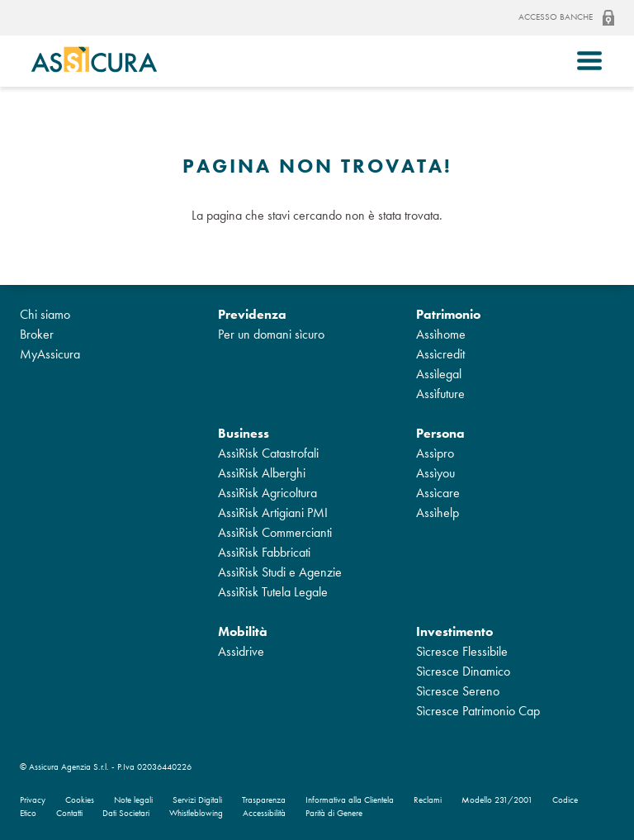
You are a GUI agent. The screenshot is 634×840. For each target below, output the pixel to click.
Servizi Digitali (197, 800)
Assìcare (438, 493)
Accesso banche (566, 18)
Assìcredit (440, 354)
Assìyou (435, 473)
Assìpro (435, 453)
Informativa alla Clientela (350, 800)
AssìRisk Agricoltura (267, 493)
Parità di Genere (334, 813)
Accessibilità (264, 813)
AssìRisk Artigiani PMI (273, 513)
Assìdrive (241, 651)
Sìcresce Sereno (458, 691)
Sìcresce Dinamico (463, 671)
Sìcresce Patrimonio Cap (478, 711)
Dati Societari (126, 813)
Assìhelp (438, 513)
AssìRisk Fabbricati (264, 552)
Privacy (33, 800)
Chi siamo (45, 314)
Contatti (69, 813)
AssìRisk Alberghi (262, 473)
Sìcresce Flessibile (462, 651)
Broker (37, 334)
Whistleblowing (196, 813)
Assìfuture (440, 394)
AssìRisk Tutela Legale (273, 592)
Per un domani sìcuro (271, 334)
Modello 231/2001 (497, 800)
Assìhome (441, 334)
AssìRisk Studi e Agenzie (280, 572)
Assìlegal (439, 374)
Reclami (428, 800)
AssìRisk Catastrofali (268, 453)
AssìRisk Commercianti (275, 532)
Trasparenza (264, 800)
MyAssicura (50, 354)
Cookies (80, 800)
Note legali (133, 800)
